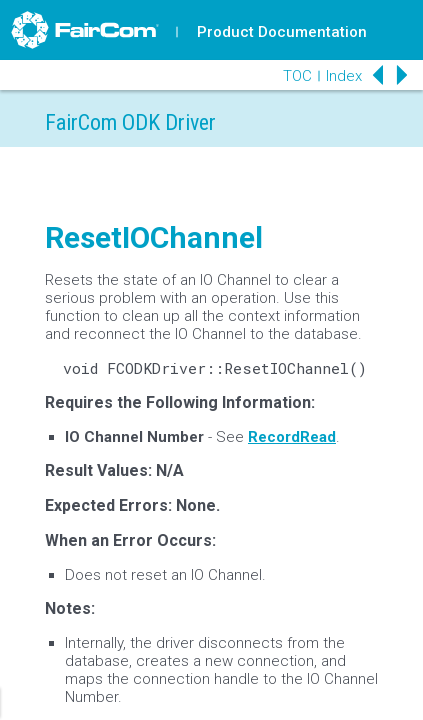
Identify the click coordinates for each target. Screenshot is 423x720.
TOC (297, 76)
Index (344, 76)
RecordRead (292, 437)
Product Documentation (282, 32)
